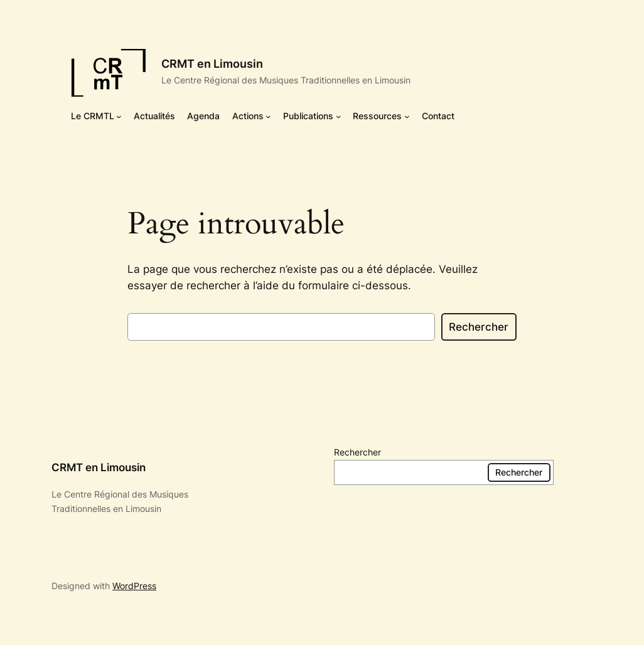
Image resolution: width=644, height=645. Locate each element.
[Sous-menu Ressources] (407, 116)
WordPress (134, 586)
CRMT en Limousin (212, 64)
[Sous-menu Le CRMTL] (119, 116)
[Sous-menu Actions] (268, 116)
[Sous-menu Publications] (339, 116)
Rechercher (479, 327)
